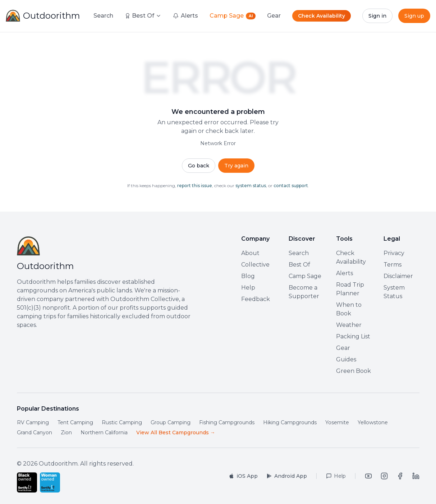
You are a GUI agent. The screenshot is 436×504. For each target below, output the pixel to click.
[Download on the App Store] (243, 476)
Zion (66, 433)
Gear (343, 348)
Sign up (414, 16)
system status (251, 186)
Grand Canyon (35, 433)
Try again (236, 166)
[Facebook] (400, 476)
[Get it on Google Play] (287, 476)
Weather (349, 325)
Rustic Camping (122, 422)
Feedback (256, 299)
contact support (291, 186)
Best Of (143, 16)
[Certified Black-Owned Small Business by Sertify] (27, 482)
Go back (199, 166)
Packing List (353, 336)
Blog (248, 276)
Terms (393, 265)
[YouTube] (368, 476)
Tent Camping (75, 422)
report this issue (195, 186)
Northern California (104, 433)
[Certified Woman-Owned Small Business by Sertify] (50, 482)
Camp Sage (305, 276)
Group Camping (171, 422)
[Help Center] (336, 476)
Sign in (377, 16)
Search (103, 16)
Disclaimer (398, 276)
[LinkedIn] (416, 476)
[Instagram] (384, 476)
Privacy (394, 253)
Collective (255, 265)
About (250, 253)
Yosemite (337, 422)
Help (248, 288)
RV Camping (33, 422)
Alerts (345, 273)
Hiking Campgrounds (290, 422)
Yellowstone (373, 422)
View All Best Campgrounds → (176, 433)
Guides (346, 359)
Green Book (354, 371)
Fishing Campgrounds (227, 422)
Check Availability (322, 16)
